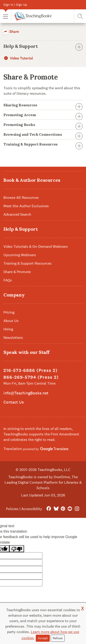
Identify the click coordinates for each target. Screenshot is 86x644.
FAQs (8, 280)
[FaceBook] (49, 509)
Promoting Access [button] (43, 115)
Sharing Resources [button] (43, 105)
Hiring (8, 329)
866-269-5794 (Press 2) (31, 377)
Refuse (58, 638)
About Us (11, 321)
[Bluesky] (56, 509)
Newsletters (13, 338)
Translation (36, 449)
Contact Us (14, 402)
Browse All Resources (21, 198)
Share (11, 32)
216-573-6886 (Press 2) (31, 370)
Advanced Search (17, 214)
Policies (12, 509)
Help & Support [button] (43, 46)
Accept (43, 638)
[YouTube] (70, 509)
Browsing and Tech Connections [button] (43, 134)
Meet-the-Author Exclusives (26, 206)
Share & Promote (17, 272)
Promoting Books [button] (43, 125)
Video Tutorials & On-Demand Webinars (36, 247)
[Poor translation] (17, 549)
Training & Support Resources (28, 263)
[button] (6, 16)
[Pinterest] (63, 509)
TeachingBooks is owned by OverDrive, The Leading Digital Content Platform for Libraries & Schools (43, 482)
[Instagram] (77, 509)
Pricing (9, 312)
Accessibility (32, 509)
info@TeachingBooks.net (26, 393)
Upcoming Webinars (20, 255)
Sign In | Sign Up (15, 5)
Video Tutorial (18, 58)
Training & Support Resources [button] (43, 144)
